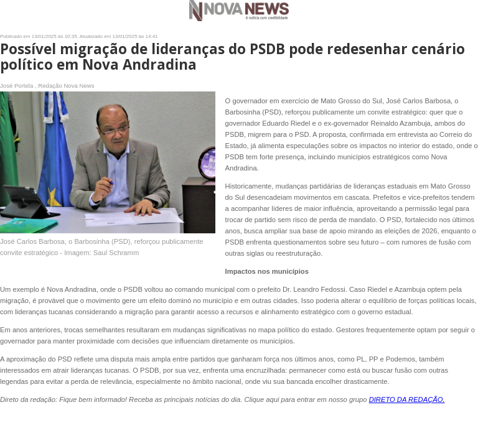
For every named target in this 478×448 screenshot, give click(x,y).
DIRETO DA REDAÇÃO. (407, 399)
